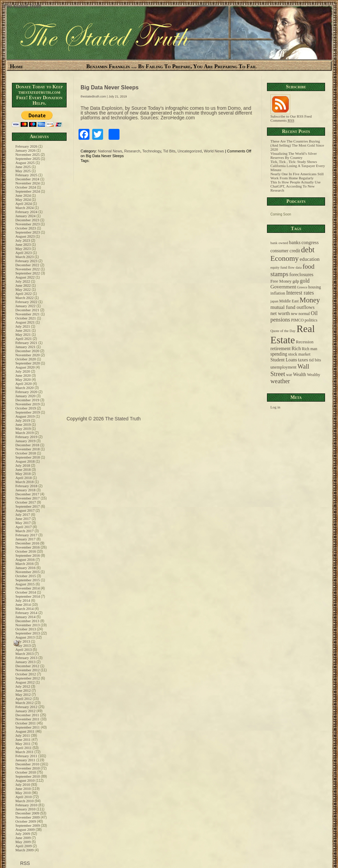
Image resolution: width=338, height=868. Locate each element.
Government (283, 287)
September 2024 (28, 191)
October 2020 (26, 359)
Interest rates (300, 293)
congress (310, 242)
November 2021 (27, 314)
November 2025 (27, 154)
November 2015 (27, 572)
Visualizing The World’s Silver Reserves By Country (294, 155)
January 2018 (25, 490)
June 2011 (23, 739)
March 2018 (24, 482)
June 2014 (23, 604)
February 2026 (26, 146)
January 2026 (25, 150)
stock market (299, 354)
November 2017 (27, 498)
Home (17, 66)
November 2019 (27, 404)
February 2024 (26, 212)
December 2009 (27, 813)
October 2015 (26, 576)
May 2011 (23, 744)
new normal (300, 314)
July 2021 (23, 326)
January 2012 (25, 711)
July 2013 (23, 641)
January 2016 (25, 568)
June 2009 (23, 838)
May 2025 (23, 171)
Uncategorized (190, 151)
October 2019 (26, 408)
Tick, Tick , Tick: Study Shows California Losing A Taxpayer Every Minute (298, 166)
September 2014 (28, 596)
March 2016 (24, 564)
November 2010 (27, 768)
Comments (282, 120)
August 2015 (25, 584)
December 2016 (27, 543)
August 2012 (25, 682)
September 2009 (28, 825)
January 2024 (25, 216)
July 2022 (23, 281)
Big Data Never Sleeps (110, 87)
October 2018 (26, 453)
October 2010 (26, 772)
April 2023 (24, 253)
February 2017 (26, 535)
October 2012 (26, 674)
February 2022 (26, 302)
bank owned (279, 243)
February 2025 (26, 175)
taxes (303, 360)
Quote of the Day (283, 331)
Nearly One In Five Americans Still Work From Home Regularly (297, 176)
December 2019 (27, 400)
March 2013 (24, 654)
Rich (296, 348)
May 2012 (23, 694)
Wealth (299, 375)
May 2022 (23, 289)
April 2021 (24, 339)
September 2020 (28, 363)
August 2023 (25, 236)
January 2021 (25, 347)
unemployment (283, 367)
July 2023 (23, 240)
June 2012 (23, 690)
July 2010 (23, 784)
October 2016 (26, 551)
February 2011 (26, 756)
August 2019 (25, 416)
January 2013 (25, 662)
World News (214, 151)
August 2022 (25, 277)
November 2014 (27, 588)
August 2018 (25, 461)
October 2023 (26, 228)
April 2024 (24, 204)
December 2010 (27, 764)
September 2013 (28, 633)
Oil (314, 313)
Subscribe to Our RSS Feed (291, 115)
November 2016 (27, 547)
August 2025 (25, 163)
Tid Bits (169, 151)
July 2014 (23, 600)
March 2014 (24, 609)
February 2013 (26, 658)
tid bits (315, 360)
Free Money (281, 281)
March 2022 (24, 298)
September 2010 (28, 776)
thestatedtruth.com (93, 96)
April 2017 (24, 527)
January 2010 (25, 809)
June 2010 (23, 789)
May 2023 (23, 249)
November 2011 (27, 719)
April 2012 (24, 699)
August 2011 (25, 731)
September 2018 (28, 457)
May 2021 (23, 334)
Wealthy (314, 375)
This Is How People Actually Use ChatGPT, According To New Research (295, 186)
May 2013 (23, 645)
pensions (280, 320)
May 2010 (23, 793)
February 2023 (26, 261)
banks (295, 242)
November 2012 (27, 670)
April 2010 (24, 797)
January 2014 (25, 617)
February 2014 (26, 613)
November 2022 (27, 269)
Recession (305, 342)
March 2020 (24, 388)
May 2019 (23, 429)
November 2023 (27, 224)
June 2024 (23, 195)
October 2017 (26, 502)
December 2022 (27, 265)
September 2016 (28, 555)
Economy (285, 258)
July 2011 (23, 735)
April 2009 (24, 846)
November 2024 (27, 183)
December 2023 (27, 220)
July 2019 (23, 420)
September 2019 (28, 412)
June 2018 (23, 469)
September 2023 (28, 232)
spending (279, 354)
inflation (278, 293)
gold (305, 281)
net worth (280, 313)
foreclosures (301, 274)
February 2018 (26, 486)
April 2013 (24, 649)
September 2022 (28, 273)
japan (274, 301)
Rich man (309, 349)
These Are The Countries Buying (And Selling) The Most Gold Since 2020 (297, 145)
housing (315, 287)
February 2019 (26, 437)
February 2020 (26, 392)
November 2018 (27, 449)
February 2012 (26, 707)
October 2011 (26, 723)
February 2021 (26, 343)
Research (132, 151)
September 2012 (28, 678)
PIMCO (297, 320)
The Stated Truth (22, 6)
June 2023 (23, 244)
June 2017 (23, 519)
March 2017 (24, 531)
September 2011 (27, 727)
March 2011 (24, 752)
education (310, 259)
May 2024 (23, 199)
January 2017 (25, 539)
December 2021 (27, 310)
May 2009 (23, 842)
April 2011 (24, 748)
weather (280, 381)
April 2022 (24, 294)
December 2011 (27, 715)
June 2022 (23, 285)
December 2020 (27, 351)
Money (310, 300)
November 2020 (27, 355)
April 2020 (24, 384)
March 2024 (24, 208)
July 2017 (23, 514)
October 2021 (26, 318)
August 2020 (25, 367)
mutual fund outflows (292, 307)
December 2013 (27, 621)
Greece (302, 287)
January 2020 (25, 396)
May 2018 (23, 474)
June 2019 (23, 424)
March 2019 (24, 433)
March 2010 (24, 801)
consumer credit (285, 251)
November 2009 (27, 817)
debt (308, 250)
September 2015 (28, 580)
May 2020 (23, 379)
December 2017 (27, 494)
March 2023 (24, 257)
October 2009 (26, 821)
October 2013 (26, 629)
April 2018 (24, 478)
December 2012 (27, 666)
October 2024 (26, 187)
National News (110, 151)
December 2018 (27, 445)
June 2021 (23, 330)
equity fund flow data (286, 267)
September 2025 (28, 159)
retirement (280, 348)
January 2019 (25, 441)
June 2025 (23, 167)
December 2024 (27, 179)
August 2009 (25, 829)
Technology (152, 151)
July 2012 (23, 686)
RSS (24, 863)
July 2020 (23, 371)
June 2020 (23, 375)
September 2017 (28, 506)
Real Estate (293, 334)
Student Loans (284, 360)
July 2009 (23, 834)
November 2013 (27, 625)
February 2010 (26, 805)
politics (311, 320)
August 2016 (25, 559)
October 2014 (26, 592)
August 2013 (25, 637)
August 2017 (25, 510)
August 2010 (25, 780)
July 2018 (23, 465)
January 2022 (25, 306)
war (289, 375)
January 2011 (25, 760)
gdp (296, 281)
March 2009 (24, 850)
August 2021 (25, 322)
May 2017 (23, 523)
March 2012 (24, 703)
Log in (275, 407)
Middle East (289, 301)
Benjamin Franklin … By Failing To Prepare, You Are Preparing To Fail (172, 66)
